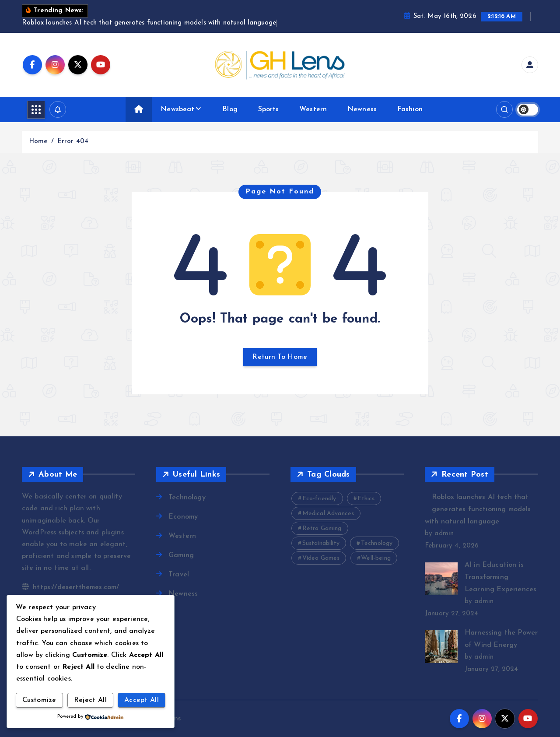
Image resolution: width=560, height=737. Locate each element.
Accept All (142, 700)
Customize (39, 700)
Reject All (90, 700)
